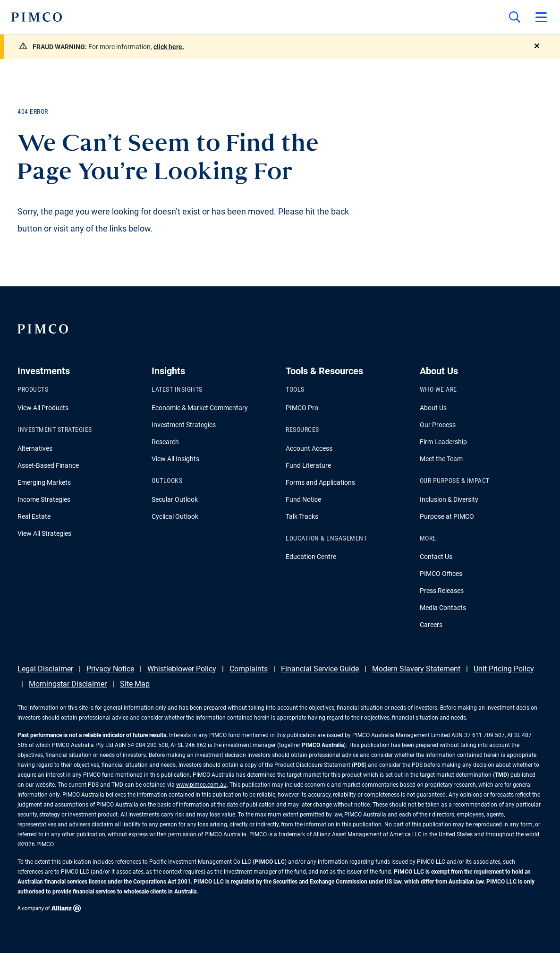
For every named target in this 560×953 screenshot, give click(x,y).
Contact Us (436, 557)
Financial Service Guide (320, 669)
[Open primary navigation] (541, 17)
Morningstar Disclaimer (68, 684)
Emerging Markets (44, 482)
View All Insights (175, 459)
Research (165, 442)
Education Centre (311, 557)
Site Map (135, 684)
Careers (431, 625)
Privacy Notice (110, 669)
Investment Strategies (184, 425)
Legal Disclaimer (45, 669)
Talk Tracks (302, 516)
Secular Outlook (175, 499)
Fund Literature (308, 465)
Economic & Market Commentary (200, 408)
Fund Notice (303, 499)
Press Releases (442, 591)
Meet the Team (441, 459)
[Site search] (515, 17)
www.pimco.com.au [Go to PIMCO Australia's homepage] (201, 785)
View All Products (43, 408)
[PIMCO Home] (37, 17)
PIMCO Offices (441, 574)
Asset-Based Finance (48, 465)
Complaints (249, 669)
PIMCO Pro (302, 408)
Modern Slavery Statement (416, 669)
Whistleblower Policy (182, 669)
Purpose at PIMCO (447, 516)
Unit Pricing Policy (504, 669)
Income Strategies (44, 499)
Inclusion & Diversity (449, 499)
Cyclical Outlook (175, 516)
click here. (169, 47)
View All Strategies (44, 533)
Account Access (309, 448)
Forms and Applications (320, 482)
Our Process (438, 425)
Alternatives (35, 448)
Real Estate (34, 516)
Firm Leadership (443, 442)
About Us (433, 408)
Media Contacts (443, 608)
